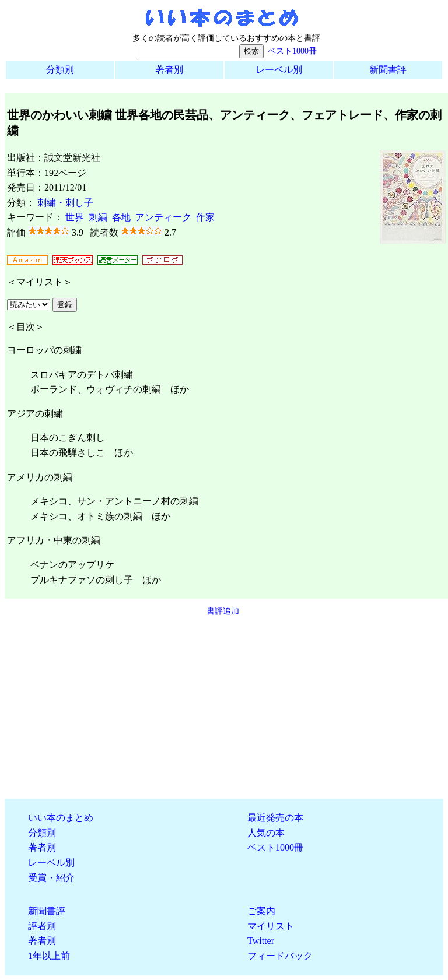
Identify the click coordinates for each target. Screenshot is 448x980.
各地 (121, 217)
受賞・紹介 (51, 878)
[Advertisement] (224, 708)
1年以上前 (49, 956)
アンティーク (163, 217)
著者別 (169, 70)
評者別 (42, 926)
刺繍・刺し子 (65, 203)
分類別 (60, 70)
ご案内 (261, 911)
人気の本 (266, 833)
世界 (75, 217)
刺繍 (98, 217)
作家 (205, 217)
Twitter (261, 941)
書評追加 (223, 611)
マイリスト (271, 926)
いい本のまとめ (61, 818)
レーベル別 (279, 70)
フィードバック (280, 956)
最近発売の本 (275, 818)
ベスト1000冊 (292, 51)
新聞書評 (388, 70)
